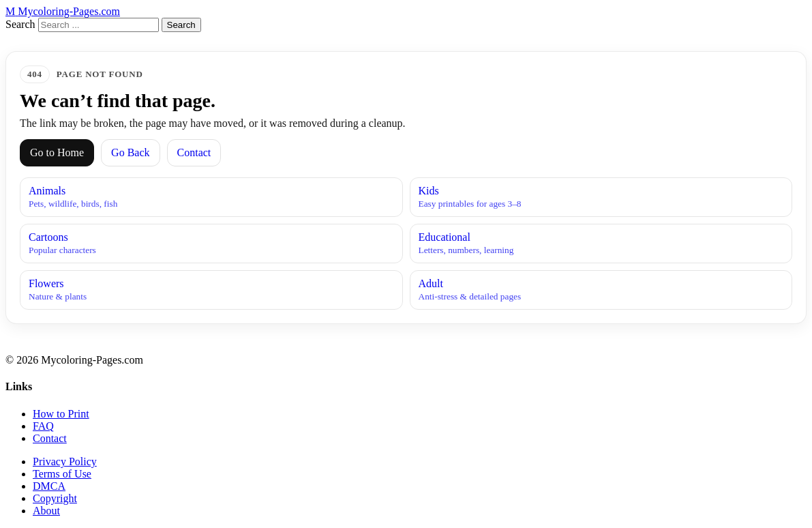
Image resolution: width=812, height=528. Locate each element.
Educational (601, 244)
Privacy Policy (65, 461)
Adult (601, 290)
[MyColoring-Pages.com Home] (63, 11)
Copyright (55, 498)
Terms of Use (62, 474)
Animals (211, 197)
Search (20, 24)
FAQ (43, 426)
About (46, 511)
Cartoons (211, 244)
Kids (601, 197)
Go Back (130, 152)
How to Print (61, 414)
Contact (194, 152)
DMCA (49, 486)
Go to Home (57, 152)
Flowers (211, 290)
